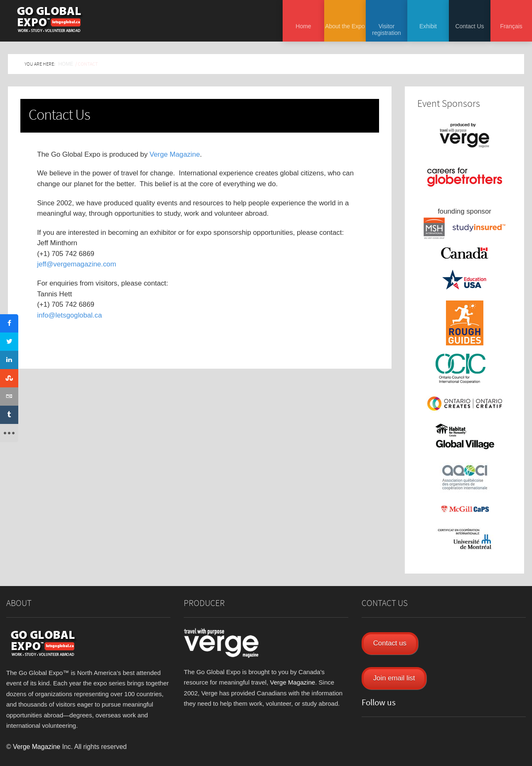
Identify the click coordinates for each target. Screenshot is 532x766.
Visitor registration (386, 30)
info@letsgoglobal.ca (69, 315)
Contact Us (469, 26)
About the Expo (345, 26)
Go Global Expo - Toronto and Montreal (49, 20)
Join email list (394, 678)
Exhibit (428, 26)
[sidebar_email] (9, 397)
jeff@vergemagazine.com (76, 264)
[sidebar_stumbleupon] (9, 378)
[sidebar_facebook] (9, 323)
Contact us (390, 643)
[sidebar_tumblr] (9, 415)
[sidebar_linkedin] (9, 360)
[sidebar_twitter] (9, 342)
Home (303, 26)
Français (511, 26)
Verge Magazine (175, 154)
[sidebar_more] (9, 433)
